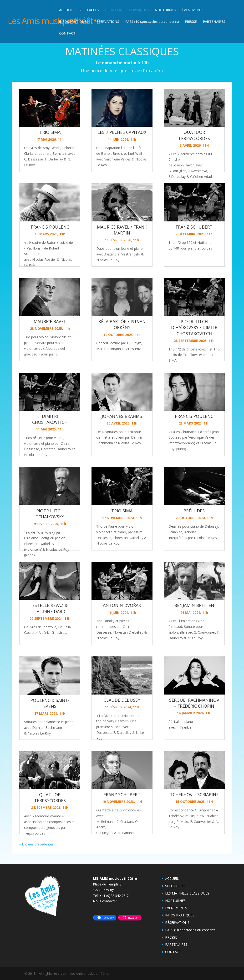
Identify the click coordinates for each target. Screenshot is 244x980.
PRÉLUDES (194, 511)
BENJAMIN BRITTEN (194, 605)
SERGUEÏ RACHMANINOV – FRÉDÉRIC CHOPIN (194, 703)
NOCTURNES (165, 10)
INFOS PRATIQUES (74, 22)
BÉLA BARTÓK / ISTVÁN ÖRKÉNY (122, 324)
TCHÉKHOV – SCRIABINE (194, 795)
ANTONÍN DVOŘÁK (122, 605)
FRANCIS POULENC (50, 227)
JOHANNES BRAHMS (122, 416)
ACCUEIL (66, 10)
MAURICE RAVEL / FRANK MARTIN (122, 230)
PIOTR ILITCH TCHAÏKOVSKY (50, 514)
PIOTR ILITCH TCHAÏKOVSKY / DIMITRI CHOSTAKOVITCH (194, 327)
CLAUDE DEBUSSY (122, 700)
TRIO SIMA (50, 132)
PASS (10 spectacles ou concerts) (152, 22)
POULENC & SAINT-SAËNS (50, 703)
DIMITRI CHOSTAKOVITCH (50, 419)
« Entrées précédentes (36, 844)
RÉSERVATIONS (107, 22)
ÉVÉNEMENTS (193, 10)
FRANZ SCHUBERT (122, 795)
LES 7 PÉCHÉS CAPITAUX (122, 132)
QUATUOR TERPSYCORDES (50, 797)
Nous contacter (105, 901)
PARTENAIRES (214, 22)
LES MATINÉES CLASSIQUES (127, 10)
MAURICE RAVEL (50, 321)
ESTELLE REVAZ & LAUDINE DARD (50, 608)
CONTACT (67, 34)
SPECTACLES (89, 10)
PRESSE (191, 22)
